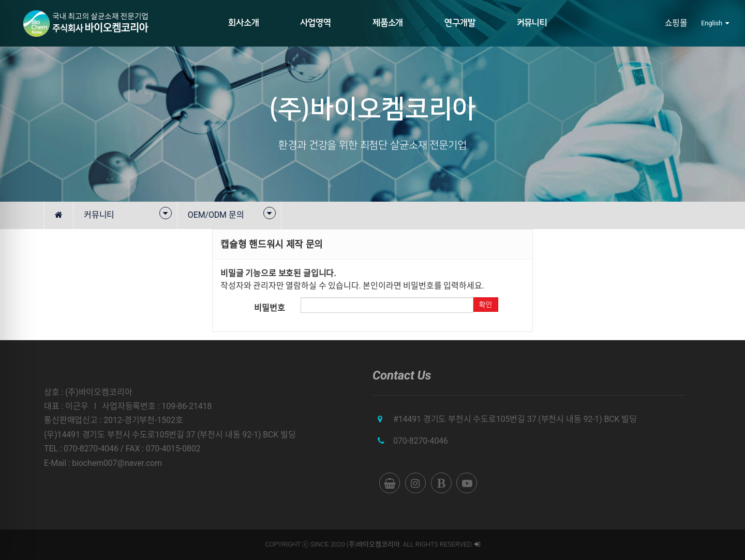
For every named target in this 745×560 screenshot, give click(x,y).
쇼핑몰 (676, 23)
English (715, 23)
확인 (485, 305)
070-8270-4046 (421, 441)
